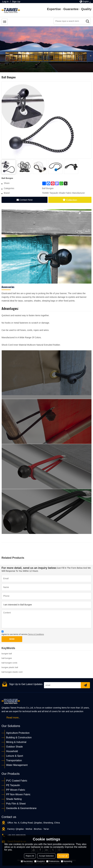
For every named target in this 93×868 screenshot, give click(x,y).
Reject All (30, 856)
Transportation (14, 760)
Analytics (40, 861)
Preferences (53, 861)
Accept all (63, 856)
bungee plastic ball (10, 667)
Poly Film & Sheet (16, 804)
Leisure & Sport (15, 756)
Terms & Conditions (36, 634)
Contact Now (26, 200)
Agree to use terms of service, (23, 633)
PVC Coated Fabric (17, 781)
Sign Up (16, 1)
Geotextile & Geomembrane (21, 808)
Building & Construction (19, 737)
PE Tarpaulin (13, 785)
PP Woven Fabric (16, 790)
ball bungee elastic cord (12, 672)
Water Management (17, 765)
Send (12, 639)
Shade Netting (14, 799)
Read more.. (13, 718)
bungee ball (7, 654)
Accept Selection (46, 856)
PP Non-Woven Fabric (18, 794)
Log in (5, 1)
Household (12, 751)
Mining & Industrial (16, 742)
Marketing (67, 861)
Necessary (27, 861)
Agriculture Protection (18, 733)
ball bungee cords (9, 663)
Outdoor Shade (14, 747)
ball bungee (7, 658)
